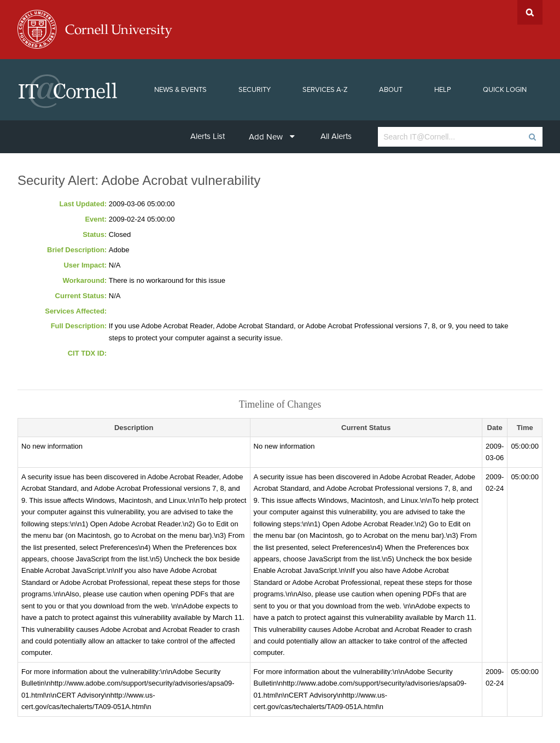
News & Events (180, 90)
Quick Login (505, 90)
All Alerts (336, 136)
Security (255, 90)
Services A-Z (325, 90)
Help (443, 90)
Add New (272, 137)
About (391, 90)
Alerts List (208, 136)
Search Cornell (530, 12)
